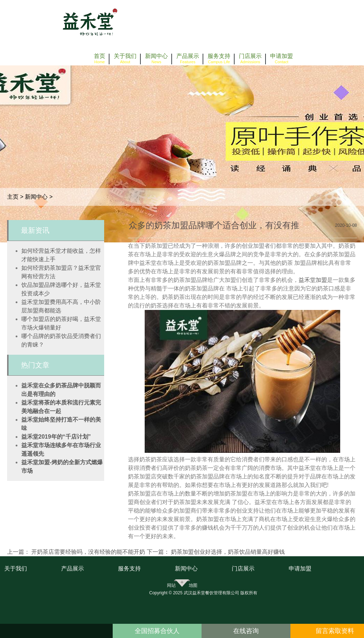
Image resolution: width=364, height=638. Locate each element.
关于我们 (16, 569)
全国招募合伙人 (157, 631)
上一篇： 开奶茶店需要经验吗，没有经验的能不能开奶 (76, 552)
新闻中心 (36, 197)
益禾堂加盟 (313, 280)
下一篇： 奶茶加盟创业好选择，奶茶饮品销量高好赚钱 (216, 552)
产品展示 (73, 569)
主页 (13, 197)
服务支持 (129, 569)
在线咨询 (246, 631)
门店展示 (243, 569)
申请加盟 (300, 569)
